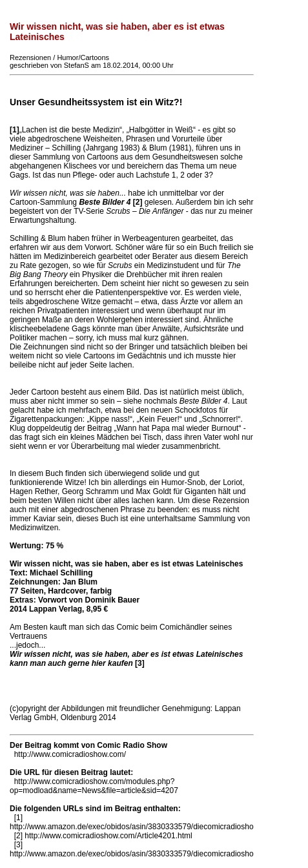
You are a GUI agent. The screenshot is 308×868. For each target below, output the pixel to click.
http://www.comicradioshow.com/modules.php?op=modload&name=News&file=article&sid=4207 (94, 786)
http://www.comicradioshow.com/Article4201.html (108, 836)
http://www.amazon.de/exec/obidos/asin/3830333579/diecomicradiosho (132, 827)
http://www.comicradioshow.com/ (70, 754)
